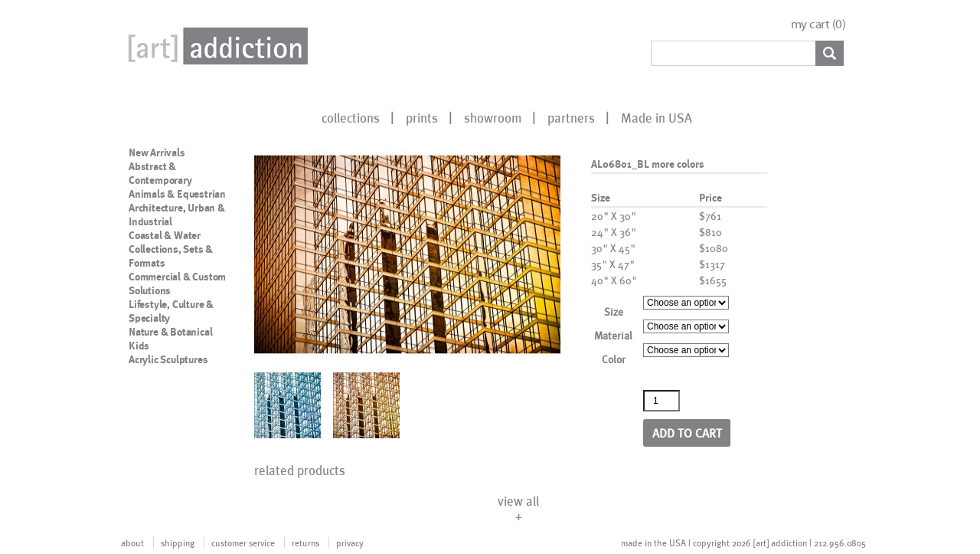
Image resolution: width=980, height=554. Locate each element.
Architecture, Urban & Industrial (177, 215)
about (132, 543)
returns (305, 543)
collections (351, 117)
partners (571, 117)
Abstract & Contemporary (160, 173)
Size (614, 311)
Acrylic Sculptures (168, 359)
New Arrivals (157, 152)
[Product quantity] (661, 401)
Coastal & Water (165, 235)
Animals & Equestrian (177, 194)
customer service (243, 543)
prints (422, 117)
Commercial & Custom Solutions (177, 284)
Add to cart (687, 433)
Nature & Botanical (170, 332)
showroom (493, 117)
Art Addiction (215, 46)
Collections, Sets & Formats (171, 256)
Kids (139, 346)
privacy (350, 543)
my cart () (818, 24)
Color (614, 359)
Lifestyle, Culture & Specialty (171, 311)
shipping (178, 543)
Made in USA (657, 117)
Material (613, 335)
